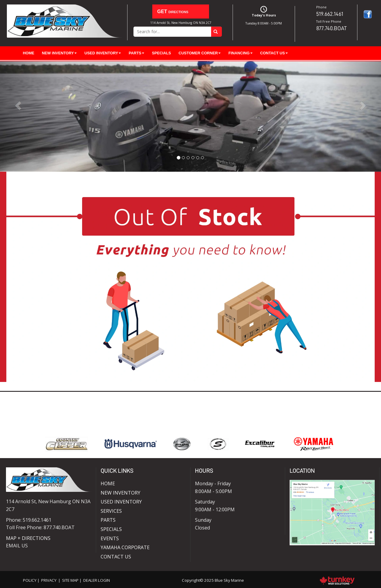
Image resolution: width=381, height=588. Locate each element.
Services (111, 511)
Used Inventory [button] (103, 53)
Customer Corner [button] (200, 53)
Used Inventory (121, 502)
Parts (108, 520)
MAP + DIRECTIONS (28, 538)
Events (110, 538)
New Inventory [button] (59, 53)
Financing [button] (241, 53)
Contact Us (116, 557)
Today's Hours (264, 16)
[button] (29, 116)
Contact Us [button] (274, 53)
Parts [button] (136, 53)
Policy (30, 580)
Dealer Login (97, 580)
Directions (171, 11)
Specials (162, 53)
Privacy (49, 580)
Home (29, 53)
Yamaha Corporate (125, 547)
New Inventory (120, 493)
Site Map (70, 580)
